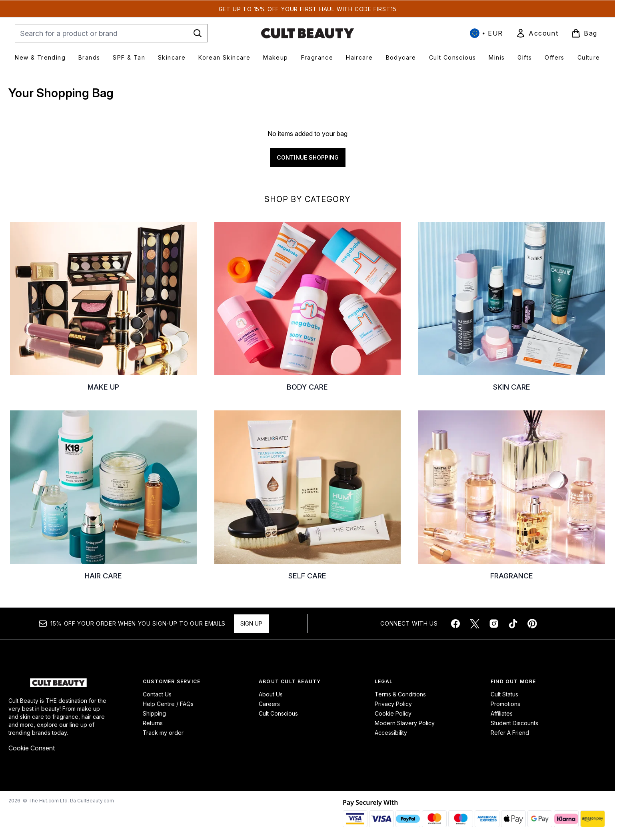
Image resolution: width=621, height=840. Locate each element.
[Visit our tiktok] (513, 624)
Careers (269, 704)
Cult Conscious (278, 713)
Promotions (505, 704)
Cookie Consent (32, 748)
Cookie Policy (393, 713)
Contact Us (157, 694)
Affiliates (502, 713)
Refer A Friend (510, 733)
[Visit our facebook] (455, 624)
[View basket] (584, 33)
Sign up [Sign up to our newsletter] (251, 623)
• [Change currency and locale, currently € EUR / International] (486, 33)
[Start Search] (198, 33)
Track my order (163, 733)
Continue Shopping (308, 157)
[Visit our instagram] (494, 624)
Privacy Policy (393, 704)
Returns (153, 723)
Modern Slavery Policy (405, 723)
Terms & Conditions (400, 694)
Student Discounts (514, 723)
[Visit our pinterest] (532, 624)
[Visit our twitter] (475, 624)
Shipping (154, 713)
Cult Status (504, 694)
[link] (537, 33)
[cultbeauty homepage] (308, 33)
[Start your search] (111, 33)
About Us (271, 694)
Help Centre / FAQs (168, 704)
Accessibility (391, 733)
